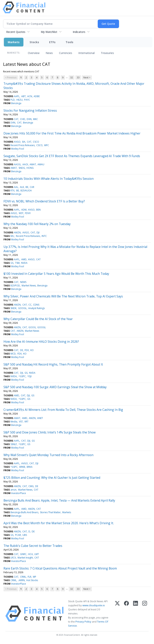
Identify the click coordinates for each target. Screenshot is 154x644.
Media (14, 422)
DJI (38, 233)
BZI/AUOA (26, 191)
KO (32, 350)
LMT (37, 554)
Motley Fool (18, 149)
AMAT (33, 164)
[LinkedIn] (136, 614)
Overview (34, 53)
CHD (23, 119)
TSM (17, 263)
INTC (44, 236)
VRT (26, 422)
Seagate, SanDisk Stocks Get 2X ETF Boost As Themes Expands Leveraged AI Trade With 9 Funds (72, 156)
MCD (13, 354)
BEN (38, 210)
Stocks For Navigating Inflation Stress (30, 110)
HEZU (20, 100)
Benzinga (16, 103)
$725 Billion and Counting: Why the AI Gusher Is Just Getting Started (52, 478)
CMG (31, 486)
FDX (27, 350)
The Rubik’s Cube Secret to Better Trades (33, 546)
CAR (32, 187)
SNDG (22, 168)
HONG (30, 168)
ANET (40, 418)
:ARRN (21, 580)
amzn (13, 490)
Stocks (34, 42)
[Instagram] (145, 614)
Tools (69, 42)
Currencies (66, 53)
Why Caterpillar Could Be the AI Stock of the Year (38, 319)
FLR (30, 577)
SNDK (13, 308)
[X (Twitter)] (117, 614)
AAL (16, 187)
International (86, 53)
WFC (47, 145)
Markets (14, 42)
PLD (13, 100)
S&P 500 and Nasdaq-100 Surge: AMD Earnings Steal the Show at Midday (55, 387)
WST (21, 213)
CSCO (36, 142)
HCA (30, 554)
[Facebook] (126, 614)
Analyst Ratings (36, 308)
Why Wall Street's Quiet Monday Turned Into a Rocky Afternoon (48, 455)
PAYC (27, 100)
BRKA (30, 467)
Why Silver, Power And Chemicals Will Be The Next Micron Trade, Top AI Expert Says (63, 296)
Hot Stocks (32, 580)
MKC (36, 119)
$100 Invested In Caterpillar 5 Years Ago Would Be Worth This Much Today (56, 274)
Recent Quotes (16, 32)
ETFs (52, 42)
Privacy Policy (83, 622)
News (49, 53)
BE (27, 187)
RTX (12, 191)
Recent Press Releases (23, 145)
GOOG (32, 327)
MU (12, 236)
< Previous (11, 78)
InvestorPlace (19, 493)
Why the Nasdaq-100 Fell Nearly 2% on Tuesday (37, 224)
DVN (29, 119)
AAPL (17, 96)
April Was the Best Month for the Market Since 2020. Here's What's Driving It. (59, 523)
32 (72, 78)
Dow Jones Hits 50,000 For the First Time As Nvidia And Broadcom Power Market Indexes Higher (72, 133)
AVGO (17, 142)
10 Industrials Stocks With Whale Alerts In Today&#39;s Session (49, 179)
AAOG (17, 164)
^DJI (29, 376)
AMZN (17, 233)
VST (21, 422)
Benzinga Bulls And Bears (24, 512)
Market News (29, 286)
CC (30, 305)
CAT (16, 119)
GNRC (23, 554)
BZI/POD (15, 286)
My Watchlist (49, 32)
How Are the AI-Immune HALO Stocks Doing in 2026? (41, 342)
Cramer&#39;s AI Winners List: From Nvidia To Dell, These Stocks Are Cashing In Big (63, 410)
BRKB (22, 467)
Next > (87, 78)
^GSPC (22, 376)
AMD (24, 259)
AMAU (41, 164)
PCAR (18, 535)
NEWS (23, 282)
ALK (22, 187)
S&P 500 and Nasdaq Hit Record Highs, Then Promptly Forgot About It (53, 364)
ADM (24, 210)
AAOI (25, 164)
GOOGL (22, 308)
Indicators (79, 32)
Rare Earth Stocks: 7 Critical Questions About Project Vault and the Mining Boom (60, 568)
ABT (24, 96)
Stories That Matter (50, 512)
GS (12, 263)
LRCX (13, 558)
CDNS (36, 305)
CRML (23, 577)
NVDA (24, 263)
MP (35, 577)
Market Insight (25, 558)
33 (78, 78)
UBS (25, 535)
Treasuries (107, 53)
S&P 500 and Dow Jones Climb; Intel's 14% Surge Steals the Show (50, 432)
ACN (30, 96)
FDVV (28, 213)
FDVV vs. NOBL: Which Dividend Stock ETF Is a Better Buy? (44, 201)
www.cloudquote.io (94, 605)
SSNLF (14, 444)
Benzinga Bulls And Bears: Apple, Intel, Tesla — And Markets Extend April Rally (59, 500)
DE (22, 350)
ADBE (37, 96)
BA (24, 142)
